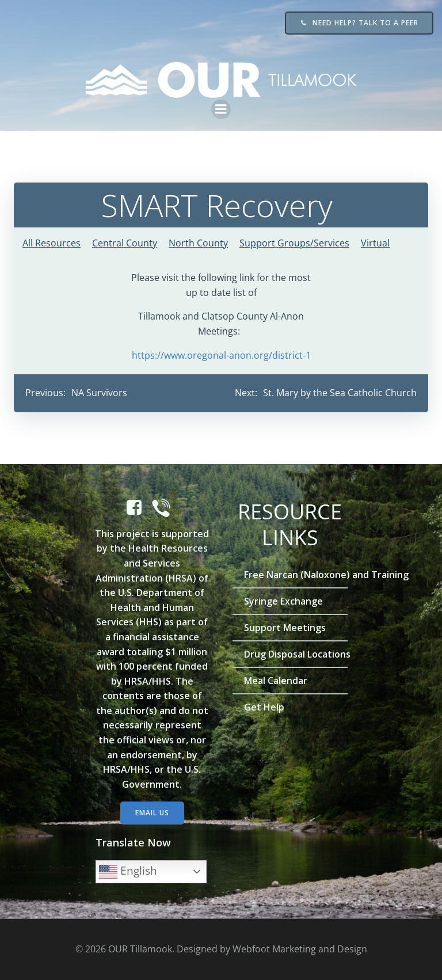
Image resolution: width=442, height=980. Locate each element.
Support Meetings (285, 628)
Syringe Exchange (283, 601)
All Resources (52, 243)
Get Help (264, 707)
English (128, 872)
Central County (125, 243)
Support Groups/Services (294, 243)
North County (198, 243)
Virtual (375, 243)
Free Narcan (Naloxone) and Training (290, 575)
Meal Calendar (276, 681)
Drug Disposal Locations (290, 654)
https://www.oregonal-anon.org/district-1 (221, 355)
